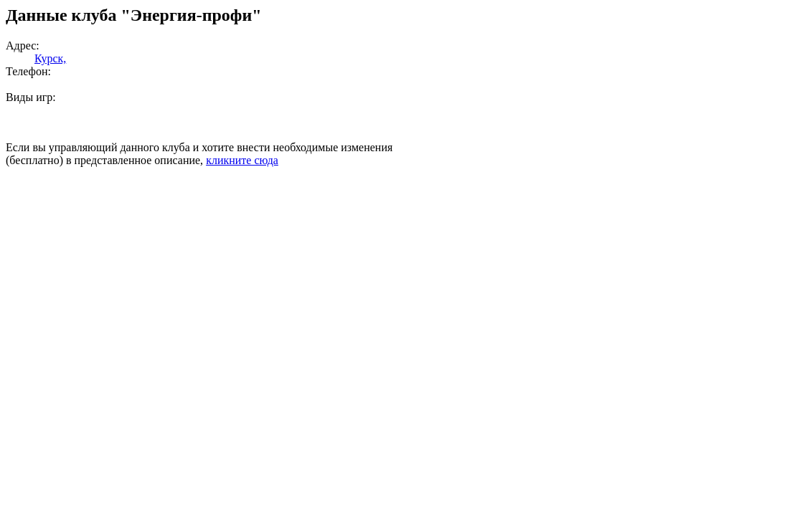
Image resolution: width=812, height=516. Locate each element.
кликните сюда (242, 160)
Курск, (50, 58)
